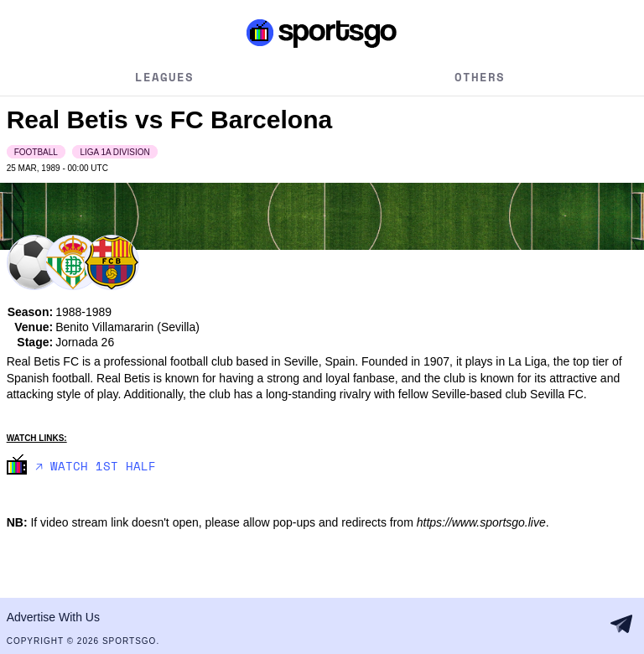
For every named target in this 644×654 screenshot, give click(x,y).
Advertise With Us (53, 617)
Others (480, 77)
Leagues (164, 77)
